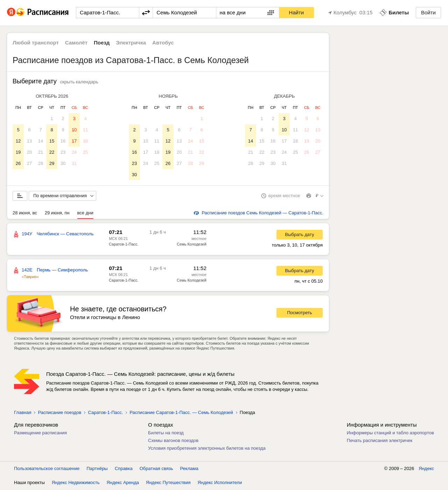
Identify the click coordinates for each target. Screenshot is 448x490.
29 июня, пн (57, 213)
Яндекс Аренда (123, 483)
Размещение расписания (40, 433)
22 (52, 152)
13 (29, 141)
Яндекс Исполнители (220, 483)
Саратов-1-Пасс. (124, 244)
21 (41, 152)
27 (29, 163)
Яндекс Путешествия (168, 483)
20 (29, 152)
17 (74, 141)
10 (74, 130)
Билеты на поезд (166, 433)
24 (74, 152)
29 (52, 163)
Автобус (163, 43)
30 (63, 163)
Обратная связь (156, 469)
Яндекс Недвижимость (76, 483)
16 (63, 141)
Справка (124, 469)
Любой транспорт (36, 43)
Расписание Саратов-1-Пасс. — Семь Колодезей (181, 413)
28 (41, 163)
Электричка (131, 43)
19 (18, 152)
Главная (23, 413)
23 (63, 152)
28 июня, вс (25, 213)
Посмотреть (300, 313)
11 (85, 130)
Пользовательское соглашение (47, 469)
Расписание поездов (59, 413)
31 (74, 163)
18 (85, 141)
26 (18, 163)
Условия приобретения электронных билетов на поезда (207, 448)
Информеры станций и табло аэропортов (390, 433)
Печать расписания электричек (380, 441)
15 (52, 141)
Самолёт (76, 43)
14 (41, 141)
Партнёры (97, 469)
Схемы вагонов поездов (173, 441)
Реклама (189, 469)
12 (18, 141)
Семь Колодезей (192, 244)
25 (85, 152)
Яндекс (426, 469)
